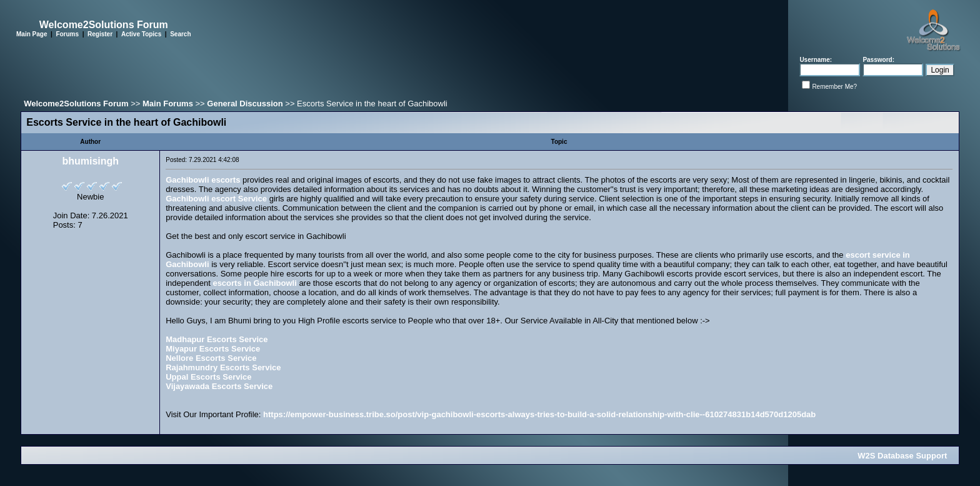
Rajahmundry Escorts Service (223, 367)
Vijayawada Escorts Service (219, 386)
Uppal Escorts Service (208, 377)
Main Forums (168, 104)
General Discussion (245, 104)
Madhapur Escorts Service (217, 339)
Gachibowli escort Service (216, 199)
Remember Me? (834, 87)
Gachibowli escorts (203, 180)
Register (100, 34)
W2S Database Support (902, 456)
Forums (67, 34)
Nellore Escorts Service (211, 358)
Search (180, 34)
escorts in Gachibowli (254, 283)
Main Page (32, 34)
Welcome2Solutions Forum (76, 104)
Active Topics (141, 34)
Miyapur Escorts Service (213, 349)
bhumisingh (90, 161)
